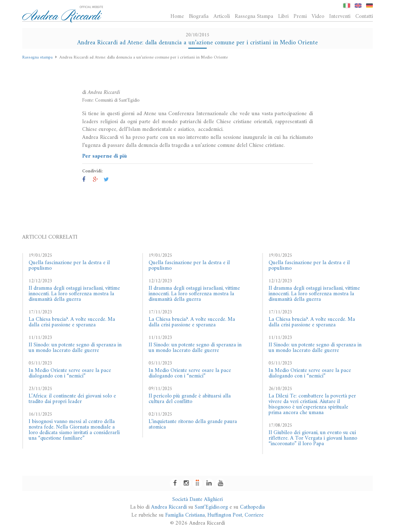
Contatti (364, 16)
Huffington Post (225, 515)
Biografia (199, 16)
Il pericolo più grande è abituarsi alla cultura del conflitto (190, 399)
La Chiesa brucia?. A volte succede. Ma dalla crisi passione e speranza (72, 322)
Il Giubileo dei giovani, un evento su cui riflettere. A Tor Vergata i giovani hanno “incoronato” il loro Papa (313, 438)
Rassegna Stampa (254, 16)
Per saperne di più (104, 156)
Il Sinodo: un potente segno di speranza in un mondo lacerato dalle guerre (75, 348)
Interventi (340, 16)
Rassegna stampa (37, 57)
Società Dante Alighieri (197, 500)
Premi (300, 16)
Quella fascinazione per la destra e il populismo (69, 266)
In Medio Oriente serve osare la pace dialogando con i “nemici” (70, 373)
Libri (283, 16)
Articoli (222, 16)
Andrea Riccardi (169, 507)
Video (318, 16)
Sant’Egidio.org (211, 507)
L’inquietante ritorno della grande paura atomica (193, 424)
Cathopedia (252, 507)
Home (177, 16)
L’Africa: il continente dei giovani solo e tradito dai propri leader (72, 399)
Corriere (254, 515)
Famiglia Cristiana (185, 515)
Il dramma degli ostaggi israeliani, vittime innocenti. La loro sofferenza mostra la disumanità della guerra (74, 294)
